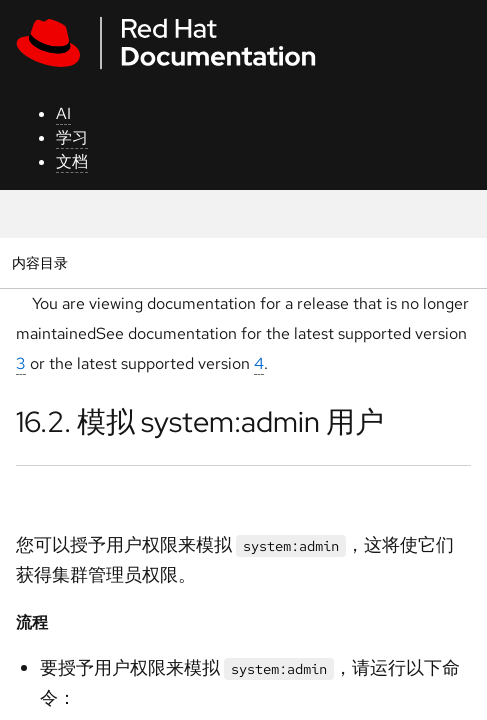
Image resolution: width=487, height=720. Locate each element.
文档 (72, 161)
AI (63, 113)
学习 (72, 137)
